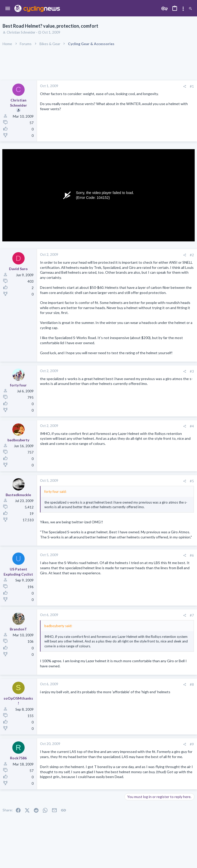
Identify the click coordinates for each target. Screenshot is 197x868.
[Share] (185, 86)
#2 (192, 255)
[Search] (190, 9)
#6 (192, 555)
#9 (192, 744)
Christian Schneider (21, 32)
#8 (192, 685)
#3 (192, 371)
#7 (192, 615)
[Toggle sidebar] (183, 9)
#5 (192, 481)
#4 (192, 426)
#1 (192, 86)
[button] (8, 9)
